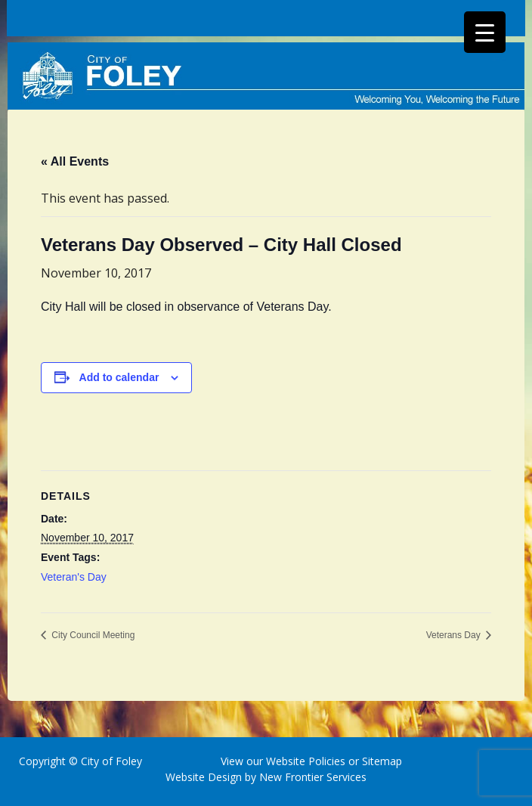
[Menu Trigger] (485, 32)
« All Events (75, 161)
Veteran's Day (74, 577)
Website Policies (306, 761)
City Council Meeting (92, 635)
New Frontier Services (313, 777)
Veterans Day (455, 635)
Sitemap (380, 761)
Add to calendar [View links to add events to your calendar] (119, 377)
